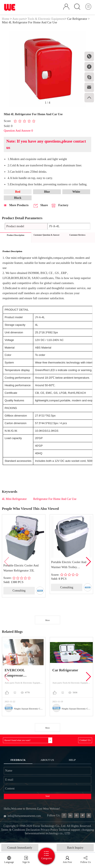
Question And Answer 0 (18, 131)
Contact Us (85, 741)
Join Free (68, 862)
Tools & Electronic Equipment (46, 19)
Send (47, 798)
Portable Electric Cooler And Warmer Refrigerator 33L (21, 568)
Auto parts (19, 19)
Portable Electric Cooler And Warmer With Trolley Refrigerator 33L (69, 566)
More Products (16, 206)
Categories (47, 858)
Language (9, 862)
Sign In (26, 862)
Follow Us (86, 862)
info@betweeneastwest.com (23, 818)
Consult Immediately (20, 848)
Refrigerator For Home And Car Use (55, 500)
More (47, 621)
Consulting (19, 591)
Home (6, 19)
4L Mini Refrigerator (15, 500)
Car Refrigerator (77, 19)
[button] (88, 562)
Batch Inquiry (75, 848)
